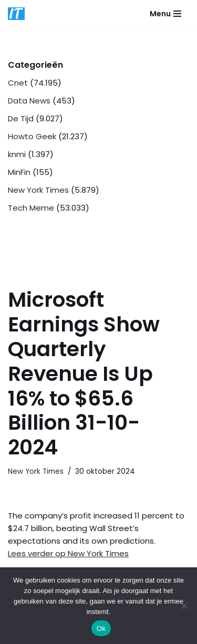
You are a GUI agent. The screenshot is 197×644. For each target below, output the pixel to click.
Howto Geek (32, 136)
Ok (101, 629)
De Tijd (21, 118)
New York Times (38, 190)
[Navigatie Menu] (165, 14)
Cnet (18, 83)
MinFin (19, 172)
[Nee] (184, 606)
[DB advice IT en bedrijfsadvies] (16, 14)
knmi (17, 154)
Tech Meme (31, 208)
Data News (29, 101)
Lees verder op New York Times (68, 553)
